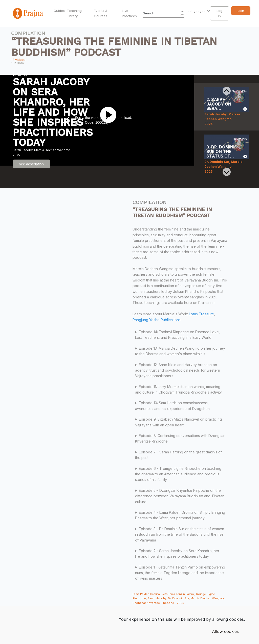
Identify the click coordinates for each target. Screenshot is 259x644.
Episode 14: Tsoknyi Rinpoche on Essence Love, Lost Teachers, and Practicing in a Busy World (177, 335)
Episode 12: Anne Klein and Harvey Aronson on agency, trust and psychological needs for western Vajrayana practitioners (178, 370)
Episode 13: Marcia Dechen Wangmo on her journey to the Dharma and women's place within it (180, 351)
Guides (59, 11)
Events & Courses (101, 13)
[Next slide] (227, 172)
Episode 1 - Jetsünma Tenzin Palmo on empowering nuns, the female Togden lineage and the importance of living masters (180, 573)
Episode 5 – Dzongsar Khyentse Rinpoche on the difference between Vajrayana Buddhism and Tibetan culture (180, 496)
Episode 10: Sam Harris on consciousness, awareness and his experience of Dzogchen (172, 406)
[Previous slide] (227, 91)
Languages (197, 11)
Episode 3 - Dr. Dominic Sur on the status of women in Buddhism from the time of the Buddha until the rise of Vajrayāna (180, 534)
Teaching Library (74, 13)
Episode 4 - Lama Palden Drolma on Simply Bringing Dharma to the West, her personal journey (180, 515)
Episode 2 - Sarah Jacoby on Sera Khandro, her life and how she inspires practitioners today (177, 553)
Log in (219, 13)
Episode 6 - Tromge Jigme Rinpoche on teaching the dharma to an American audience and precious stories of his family (178, 474)
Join (241, 11)
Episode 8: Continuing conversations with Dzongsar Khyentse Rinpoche (180, 438)
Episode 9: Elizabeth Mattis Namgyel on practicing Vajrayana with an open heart (178, 422)
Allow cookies (225, 631)
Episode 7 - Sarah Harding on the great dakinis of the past (178, 455)
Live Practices (129, 13)
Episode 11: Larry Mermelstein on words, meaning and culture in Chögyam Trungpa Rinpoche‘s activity (179, 389)
